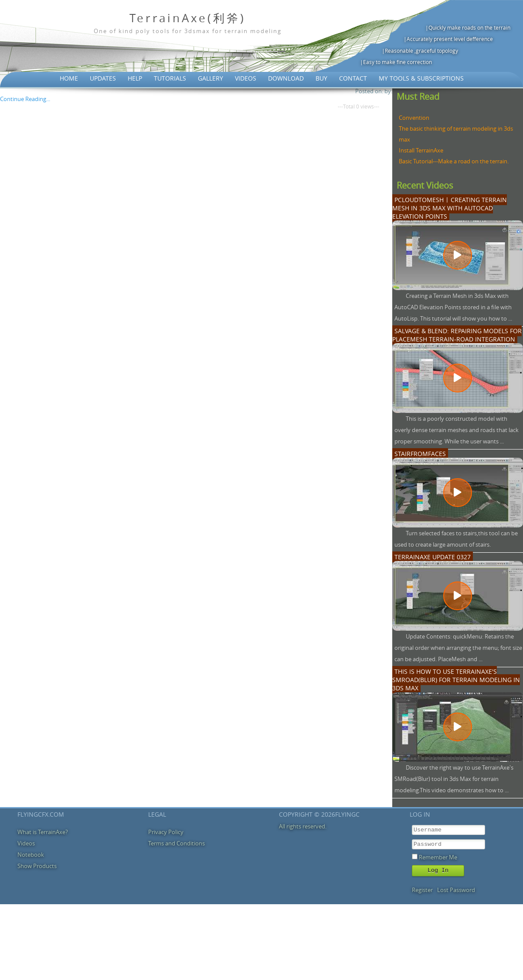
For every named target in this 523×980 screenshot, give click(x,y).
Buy (321, 78)
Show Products (37, 866)
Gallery (211, 78)
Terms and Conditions (177, 843)
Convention (414, 118)
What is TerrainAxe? (43, 832)
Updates (103, 78)
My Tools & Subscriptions (421, 78)
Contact (353, 78)
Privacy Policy (166, 832)
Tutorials (170, 78)
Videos (246, 78)
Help (135, 78)
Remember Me (438, 857)
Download (286, 78)
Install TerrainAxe (421, 150)
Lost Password (456, 890)
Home (69, 78)
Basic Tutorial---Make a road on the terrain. (454, 161)
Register (422, 890)
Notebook (31, 855)
